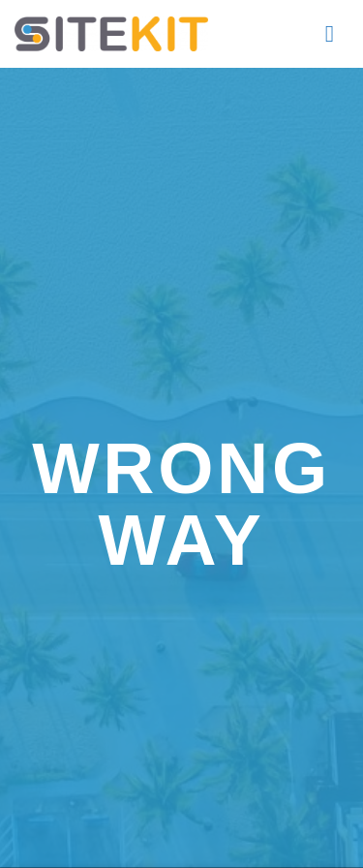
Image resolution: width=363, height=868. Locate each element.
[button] (337, 33)
